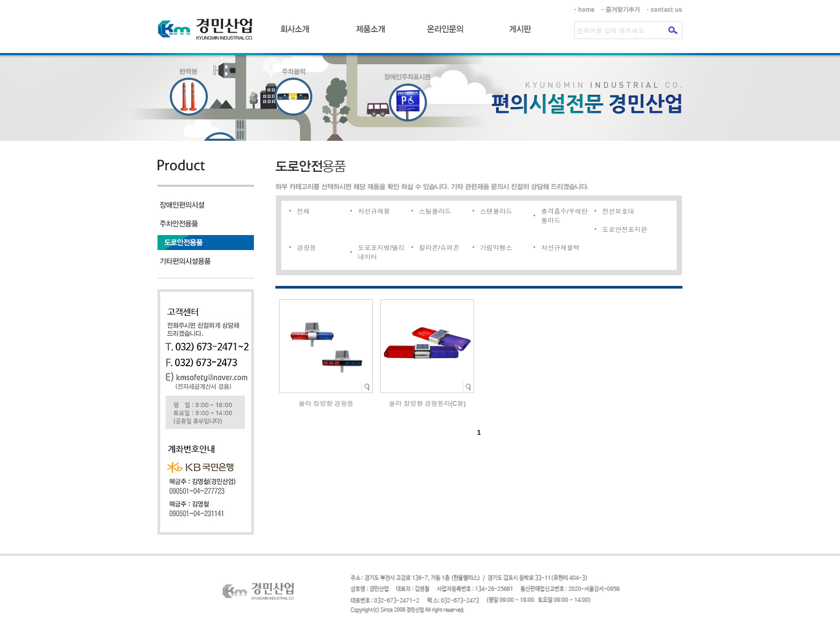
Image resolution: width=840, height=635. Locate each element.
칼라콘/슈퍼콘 (439, 248)
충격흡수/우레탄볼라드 (564, 216)
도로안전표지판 (625, 230)
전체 (303, 211)
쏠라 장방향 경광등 (326, 404)
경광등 (306, 248)
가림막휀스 (496, 248)
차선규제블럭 (560, 248)
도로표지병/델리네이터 (381, 252)
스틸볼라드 (435, 211)
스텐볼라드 (496, 211)
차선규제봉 (374, 211)
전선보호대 (618, 211)
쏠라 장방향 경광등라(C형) (427, 404)
